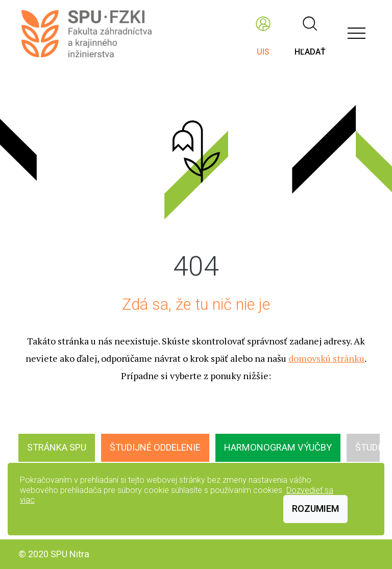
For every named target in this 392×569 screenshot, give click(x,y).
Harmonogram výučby (278, 447)
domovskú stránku (326, 358)
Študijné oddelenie (155, 447)
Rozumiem (315, 509)
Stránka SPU (57, 447)
